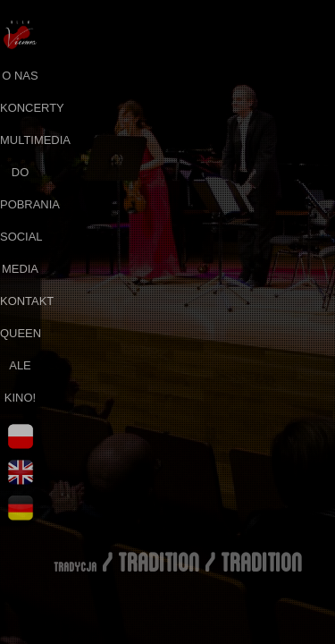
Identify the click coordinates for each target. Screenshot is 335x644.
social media (20, 253)
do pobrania (20, 188)
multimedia (20, 140)
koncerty (20, 108)
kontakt (20, 301)
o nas (20, 76)
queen (20, 333)
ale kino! (20, 381)
